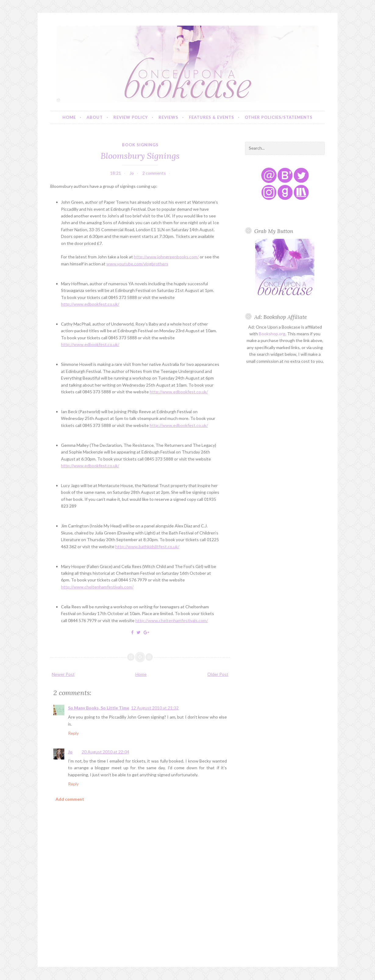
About (95, 117)
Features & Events (212, 117)
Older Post (218, 674)
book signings (140, 145)
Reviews (168, 117)
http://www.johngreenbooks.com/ (166, 257)
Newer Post (63, 674)
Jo (70, 752)
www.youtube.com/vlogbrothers (137, 264)
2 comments (154, 173)
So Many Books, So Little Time (99, 708)
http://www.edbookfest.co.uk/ (90, 304)
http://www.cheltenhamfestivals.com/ (97, 587)
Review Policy (131, 117)
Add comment (70, 799)
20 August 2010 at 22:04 (105, 752)
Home (69, 117)
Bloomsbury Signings (140, 156)
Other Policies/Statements (279, 117)
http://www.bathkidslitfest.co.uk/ (147, 546)
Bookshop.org (272, 334)
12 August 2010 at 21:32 (155, 708)
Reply (73, 733)
